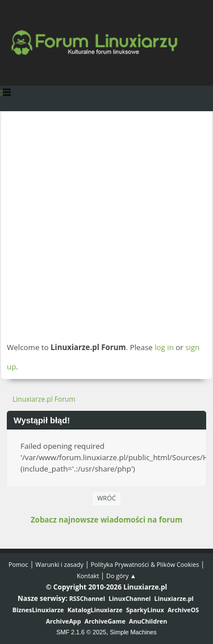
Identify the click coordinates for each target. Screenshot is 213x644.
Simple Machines (133, 632)
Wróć (106, 498)
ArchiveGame (105, 621)
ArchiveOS (183, 610)
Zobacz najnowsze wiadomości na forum (106, 520)
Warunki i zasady (59, 564)
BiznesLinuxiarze (38, 610)
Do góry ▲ (121, 576)
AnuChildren (148, 621)
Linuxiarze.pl (174, 598)
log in (164, 347)
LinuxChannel (130, 598)
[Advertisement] (106, 226)
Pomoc (18, 564)
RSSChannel (87, 598)
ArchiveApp (64, 621)
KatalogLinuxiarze (95, 610)
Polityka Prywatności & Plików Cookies (145, 564)
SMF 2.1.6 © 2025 (81, 632)
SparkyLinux (145, 610)
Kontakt (88, 576)
